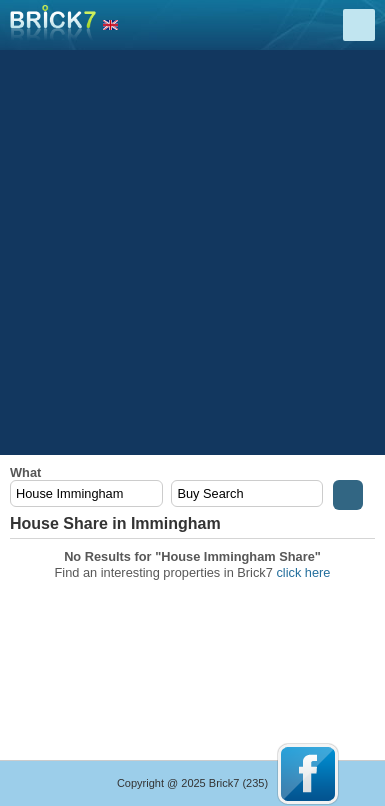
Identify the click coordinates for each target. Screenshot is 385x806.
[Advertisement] (192, 252)
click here (303, 572)
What (25, 472)
